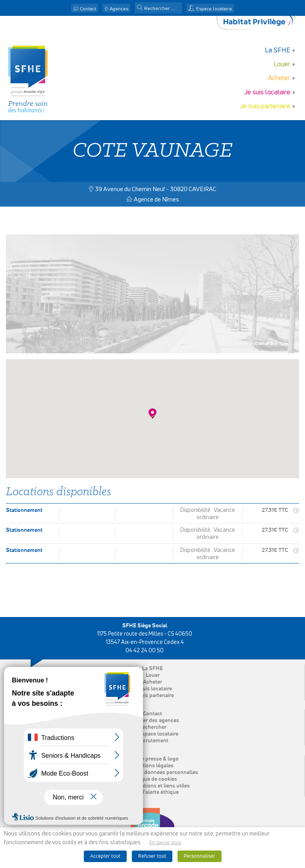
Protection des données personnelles (153, 772)
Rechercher (152, 727)
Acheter (279, 78)
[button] (140, 8)
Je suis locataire (267, 93)
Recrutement (152, 741)
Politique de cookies (153, 779)
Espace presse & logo (153, 759)
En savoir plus (165, 843)
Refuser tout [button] (152, 856)
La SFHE (278, 51)
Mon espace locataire (152, 734)
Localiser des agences (152, 720)
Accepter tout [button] (105, 856)
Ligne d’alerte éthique (153, 792)
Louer (282, 64)
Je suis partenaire (265, 106)
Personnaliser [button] (200, 856)
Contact (88, 9)
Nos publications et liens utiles (152, 786)
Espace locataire (214, 9)
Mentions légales (153, 766)
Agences (119, 9)
